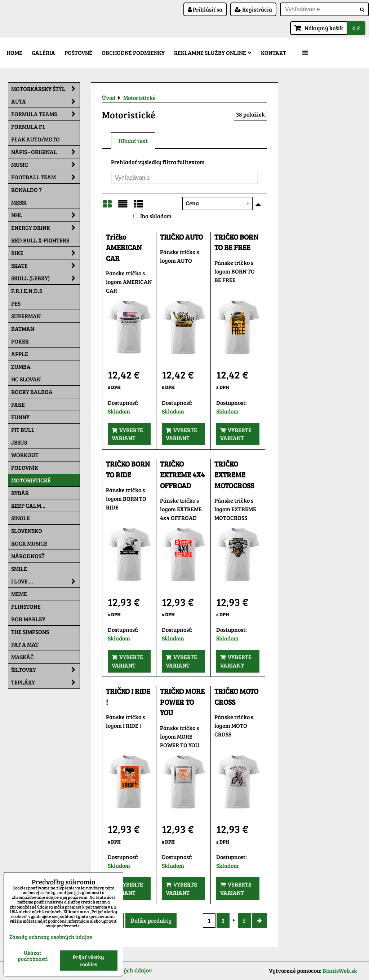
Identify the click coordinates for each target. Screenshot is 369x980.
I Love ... (45, 581)
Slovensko (27, 531)
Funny (20, 417)
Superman (26, 316)
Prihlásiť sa (205, 9)
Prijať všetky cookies (88, 961)
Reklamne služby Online (213, 52)
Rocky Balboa (32, 392)
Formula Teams (45, 114)
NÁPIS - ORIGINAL (45, 152)
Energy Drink (45, 228)
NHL (45, 215)
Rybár (20, 493)
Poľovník (25, 467)
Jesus (19, 442)
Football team (45, 177)
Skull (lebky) (45, 278)
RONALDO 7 (26, 190)
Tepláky (45, 682)
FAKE (18, 404)
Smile (19, 568)
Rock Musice (29, 543)
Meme (19, 594)
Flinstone (26, 606)
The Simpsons (30, 632)
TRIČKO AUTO (181, 237)
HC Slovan (26, 379)
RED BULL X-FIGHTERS (40, 240)
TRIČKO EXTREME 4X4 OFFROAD (182, 474)
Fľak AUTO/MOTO (35, 139)
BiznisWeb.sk (340, 970)
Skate (45, 266)
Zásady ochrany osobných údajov (51, 937)
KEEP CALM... (28, 505)
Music (45, 165)
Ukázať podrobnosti (33, 956)
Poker (20, 341)
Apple (20, 354)
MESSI (19, 202)
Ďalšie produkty (151, 920)
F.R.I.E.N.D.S (27, 291)
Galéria (43, 52)
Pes (16, 303)
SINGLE (21, 518)
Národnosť (28, 556)
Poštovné (78, 52)
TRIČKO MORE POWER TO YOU (182, 702)
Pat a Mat (25, 644)
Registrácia (253, 9)
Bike (45, 253)
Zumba (21, 366)
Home (14, 52)
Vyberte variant (127, 434)
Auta (45, 101)
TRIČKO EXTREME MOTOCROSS (234, 474)
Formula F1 (28, 126)
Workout (25, 455)
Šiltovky (45, 670)
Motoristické (31, 480)
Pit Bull (23, 430)
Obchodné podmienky (133, 52)
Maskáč (23, 657)
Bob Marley (28, 619)
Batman (23, 329)
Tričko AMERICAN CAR (124, 248)
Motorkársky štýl (45, 89)
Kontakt (274, 52)
